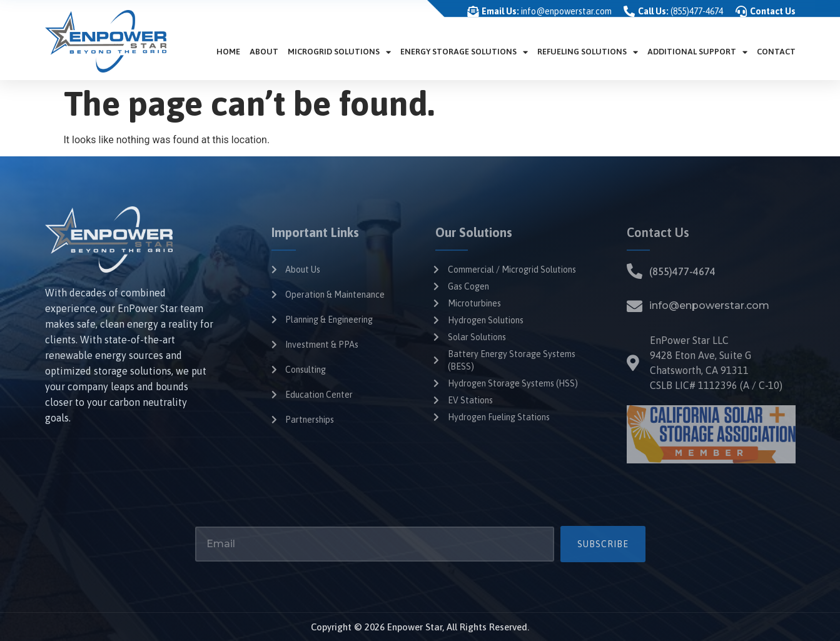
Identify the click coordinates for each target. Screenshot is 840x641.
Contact (776, 52)
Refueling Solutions (588, 52)
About (264, 52)
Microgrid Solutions (339, 52)
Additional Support (697, 52)
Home (228, 52)
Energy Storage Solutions (464, 52)
